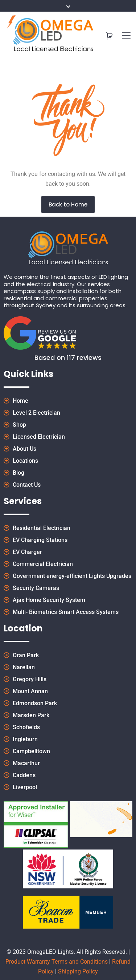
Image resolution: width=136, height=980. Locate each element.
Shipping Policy (78, 971)
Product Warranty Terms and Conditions (57, 962)
